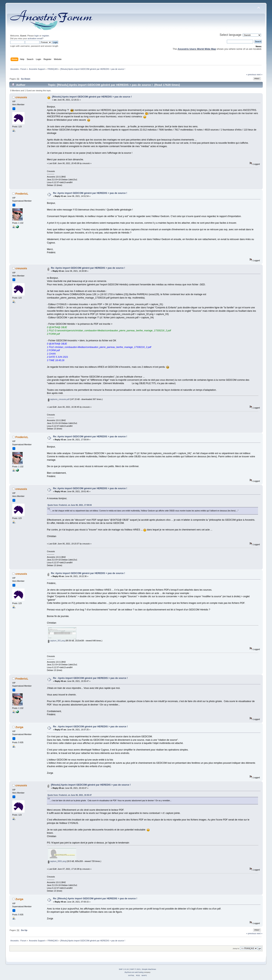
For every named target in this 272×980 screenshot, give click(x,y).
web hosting (139, 972)
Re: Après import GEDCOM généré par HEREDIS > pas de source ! (90, 193)
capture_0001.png (57, 861)
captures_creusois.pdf (59, 399)
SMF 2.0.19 (124, 969)
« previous (251, 74)
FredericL (22, 194)
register (45, 36)
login (37, 36)
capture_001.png (56, 641)
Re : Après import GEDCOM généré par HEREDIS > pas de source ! (90, 678)
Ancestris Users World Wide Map (197, 49)
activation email (35, 38)
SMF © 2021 (135, 969)
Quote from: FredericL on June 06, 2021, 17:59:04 (70, 505)
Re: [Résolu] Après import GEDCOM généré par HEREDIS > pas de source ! (95, 899)
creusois (21, 97)
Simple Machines (149, 969)
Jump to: (236, 948)
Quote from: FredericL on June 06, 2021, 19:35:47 (70, 795)
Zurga (19, 727)
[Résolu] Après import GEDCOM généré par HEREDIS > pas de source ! (92, 97)
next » (259, 74)
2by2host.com (129, 972)
